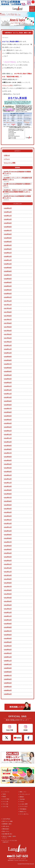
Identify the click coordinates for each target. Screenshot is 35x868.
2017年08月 (8, 316)
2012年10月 (8, 531)
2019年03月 (8, 245)
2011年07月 (8, 586)
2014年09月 (8, 446)
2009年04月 (8, 687)
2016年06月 (8, 368)
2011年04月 (8, 598)
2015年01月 (8, 431)
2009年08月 (8, 672)
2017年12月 (8, 301)
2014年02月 (8, 472)
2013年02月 (8, 516)
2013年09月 (8, 490)
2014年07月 (8, 453)
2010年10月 (8, 620)
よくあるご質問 (24, 804)
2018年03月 (8, 290)
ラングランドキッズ (25, 794)
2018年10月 (8, 264)
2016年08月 (8, 360)
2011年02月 (8, 605)
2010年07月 (8, 631)
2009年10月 (8, 664)
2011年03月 (8, 601)
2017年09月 (8, 312)
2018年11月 (8, 260)
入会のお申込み (6, 819)
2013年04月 (8, 509)
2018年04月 (8, 286)
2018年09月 (8, 268)
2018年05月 (8, 282)
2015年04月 (8, 420)
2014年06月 (8, 457)
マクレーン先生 (7, 85)
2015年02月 (8, 427)
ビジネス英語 (6, 799)
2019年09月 (8, 223)
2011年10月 (8, 575)
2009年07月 (8, 675)
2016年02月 (8, 382)
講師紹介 (22, 797)
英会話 (4, 797)
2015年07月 (8, 408)
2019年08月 (8, 227)
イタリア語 (5, 807)
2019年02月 (8, 249)
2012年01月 (8, 564)
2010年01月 (8, 653)
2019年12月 (8, 212)
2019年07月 (8, 230)
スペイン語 (5, 802)
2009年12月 (8, 657)
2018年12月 (8, 256)
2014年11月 (8, 438)
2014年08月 (8, 449)
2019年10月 (8, 219)
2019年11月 (8, 216)
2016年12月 (8, 345)
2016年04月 (8, 375)
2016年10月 (8, 353)
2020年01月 (8, 208)
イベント (7, 159)
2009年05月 (8, 683)
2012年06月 (8, 546)
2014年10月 (8, 442)
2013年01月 (8, 520)
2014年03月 (8, 468)
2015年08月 (8, 405)
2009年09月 (8, 668)
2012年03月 (8, 557)
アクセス (22, 802)
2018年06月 (8, 279)
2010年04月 (8, 642)
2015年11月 (8, 394)
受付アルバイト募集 (7, 821)
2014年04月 (8, 464)
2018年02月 (8, 293)
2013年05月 (8, 505)
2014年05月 (8, 460)
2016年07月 (8, 364)
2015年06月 (8, 412)
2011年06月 (8, 590)
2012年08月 (8, 538)
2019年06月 (8, 234)
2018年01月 (8, 297)
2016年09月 (8, 357)
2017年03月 (8, 334)
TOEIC (4, 794)
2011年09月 (8, 579)
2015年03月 (8, 423)
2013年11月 (8, 483)
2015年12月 (8, 390)
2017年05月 (8, 327)
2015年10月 (8, 397)
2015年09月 (8, 401)
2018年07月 (8, 275)
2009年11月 (8, 661)
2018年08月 (8, 271)
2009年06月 (8, 679)
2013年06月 (8, 501)
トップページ (6, 792)
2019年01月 (8, 253)
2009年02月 (8, 694)
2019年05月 (8, 238)
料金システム (6, 831)
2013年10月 (8, 486)
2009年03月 (8, 690)
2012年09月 (8, 535)
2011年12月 (8, 568)
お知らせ (7, 155)
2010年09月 (8, 624)
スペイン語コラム (24, 814)
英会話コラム (23, 812)
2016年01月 (8, 386)
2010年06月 (8, 635)
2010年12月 (8, 612)
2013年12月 (8, 479)
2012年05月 (8, 549)
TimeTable (22, 799)
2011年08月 (8, 583)
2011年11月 (8, 572)
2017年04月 (8, 331)
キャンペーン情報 (10, 163)
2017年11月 (8, 305)
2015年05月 (8, 416)
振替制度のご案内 (7, 824)
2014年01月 (8, 475)
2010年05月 (8, 638)
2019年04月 (8, 242)
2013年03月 (8, 512)
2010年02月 (8, 650)
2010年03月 (8, 646)
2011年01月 (8, 609)
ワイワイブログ (24, 807)
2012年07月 (8, 542)
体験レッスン (23, 792)
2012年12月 (8, 523)
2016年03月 (8, 379)
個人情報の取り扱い (7, 834)
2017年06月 (8, 323)
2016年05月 (8, 371)
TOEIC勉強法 (23, 809)
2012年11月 (8, 527)
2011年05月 (8, 594)
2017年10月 (8, 308)
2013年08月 (8, 494)
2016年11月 (8, 349)
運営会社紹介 (6, 829)
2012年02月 (8, 561)
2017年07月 (8, 319)
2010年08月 (8, 627)
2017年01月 (8, 342)
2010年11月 (8, 616)
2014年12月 (8, 434)
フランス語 (5, 804)
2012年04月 (8, 553)
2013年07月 (8, 497)
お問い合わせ (6, 826)
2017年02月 (8, 338)
